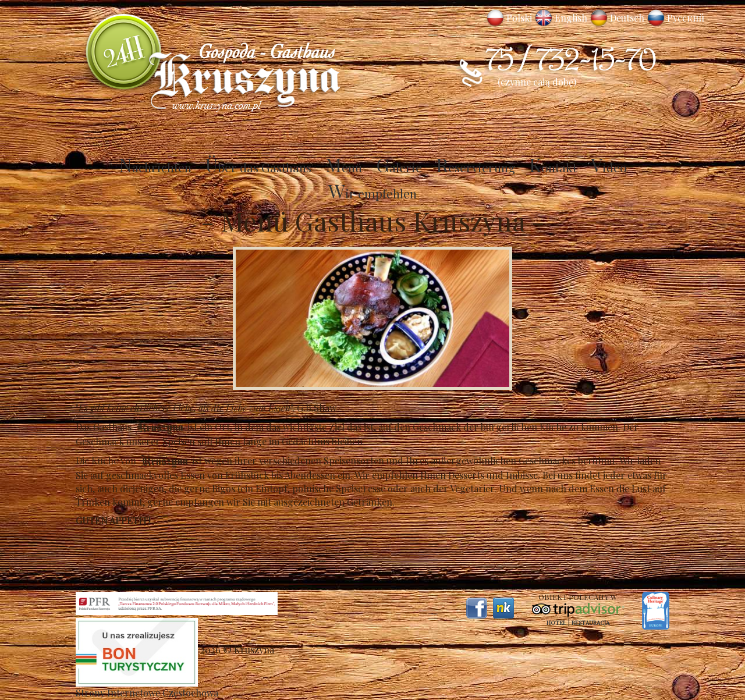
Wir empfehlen (372, 193)
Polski (519, 18)
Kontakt (553, 167)
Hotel (556, 623)
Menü (344, 167)
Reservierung (476, 167)
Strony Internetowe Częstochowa (147, 693)
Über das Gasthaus (258, 167)
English (571, 18)
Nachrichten (155, 167)
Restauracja (590, 623)
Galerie (399, 167)
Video (609, 167)
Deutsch (627, 18)
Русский (686, 18)
